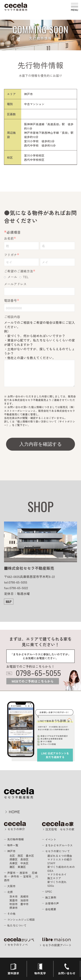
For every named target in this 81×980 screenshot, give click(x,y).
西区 (20, 856)
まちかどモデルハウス (59, 845)
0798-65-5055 (38, 672)
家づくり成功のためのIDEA (61, 869)
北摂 (10, 892)
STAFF (51, 863)
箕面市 (13, 900)
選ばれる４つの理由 (60, 856)
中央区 (25, 863)
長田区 (25, 859)
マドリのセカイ (57, 874)
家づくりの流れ (57, 882)
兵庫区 (13, 863)
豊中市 (25, 904)
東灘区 (22, 867)
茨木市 (13, 896)
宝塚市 (27, 876)
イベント (51, 839)
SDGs (51, 886)
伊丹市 (15, 876)
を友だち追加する (55, 755)
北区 (12, 856)
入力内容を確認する (41, 444)
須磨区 (13, 859)
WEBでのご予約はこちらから (33, 681)
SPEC (49, 891)
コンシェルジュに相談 (21, 919)
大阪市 (11, 886)
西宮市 (24, 873)
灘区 (12, 867)
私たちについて (17, 925)
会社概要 (51, 909)
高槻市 (25, 896)
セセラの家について (58, 851)
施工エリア (54, 878)
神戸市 (11, 851)
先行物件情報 (16, 839)
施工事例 (51, 897)
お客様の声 (52, 903)
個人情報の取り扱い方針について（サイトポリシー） (39, 423)
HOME (14, 812)
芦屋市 (11, 873)
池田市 (25, 900)
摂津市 (13, 908)
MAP (9, 602)
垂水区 (30, 856)
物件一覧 (13, 845)
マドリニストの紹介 (60, 859)
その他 (11, 914)
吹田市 (13, 904)
